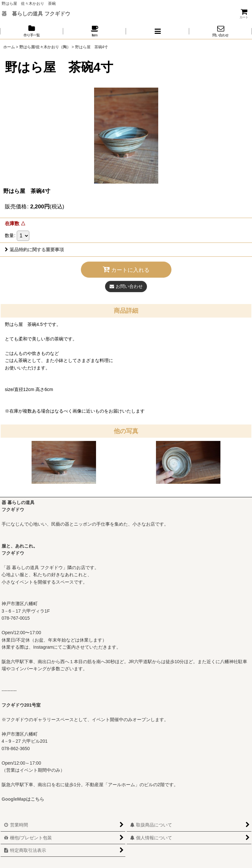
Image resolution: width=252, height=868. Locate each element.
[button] (158, 31)
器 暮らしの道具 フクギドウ (36, 14)
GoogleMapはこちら (23, 799)
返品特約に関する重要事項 (34, 250)
